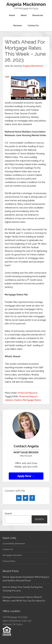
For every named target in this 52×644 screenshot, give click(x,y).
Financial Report (28, 396)
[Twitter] (26, 498)
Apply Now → (26, 476)
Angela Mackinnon (26, 4)
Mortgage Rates (32, 400)
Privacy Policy (9, 561)
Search (8, 514)
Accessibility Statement (14, 544)
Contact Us (8, 549)
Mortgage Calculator (12, 555)
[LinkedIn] (19, 498)
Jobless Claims (13, 400)
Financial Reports (28, 393)
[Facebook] (32, 498)
